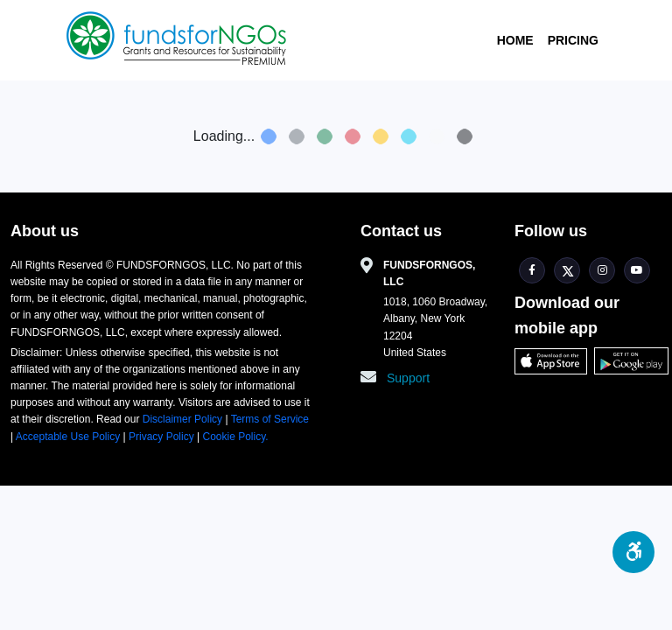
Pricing (573, 40)
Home (515, 40)
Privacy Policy (161, 437)
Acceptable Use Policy (70, 437)
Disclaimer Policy (184, 419)
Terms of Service (269, 419)
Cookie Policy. (235, 437)
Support (408, 378)
